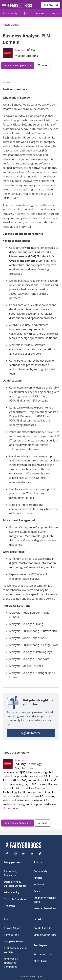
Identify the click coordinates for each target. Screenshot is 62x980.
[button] (43, 66)
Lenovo (20, 760)
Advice (40, 13)
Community (10, 13)
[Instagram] (15, 853)
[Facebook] (7, 853)
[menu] (4, 3)
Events (55, 13)
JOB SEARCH (11, 25)
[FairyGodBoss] (23, 846)
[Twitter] (23, 853)
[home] (20, 6)
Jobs (27, 13)
